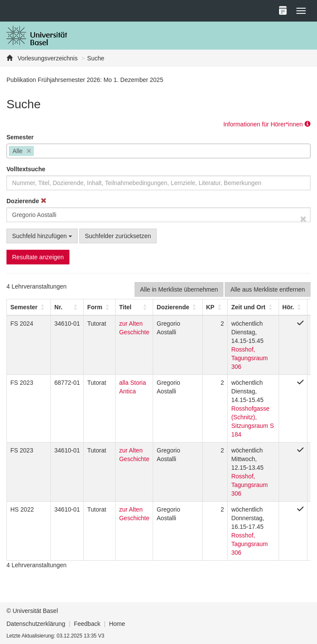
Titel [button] (125, 307)
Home (117, 624)
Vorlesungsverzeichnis (47, 58)
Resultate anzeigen (38, 257)
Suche (96, 58)
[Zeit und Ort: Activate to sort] (253, 307)
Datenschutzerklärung (36, 624)
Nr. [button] (58, 307)
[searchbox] (38, 152)
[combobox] (158, 151)
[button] (24, 307)
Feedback (87, 624)
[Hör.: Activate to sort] (293, 307)
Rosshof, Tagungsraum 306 (250, 358)
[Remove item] (29, 151)
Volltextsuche (26, 169)
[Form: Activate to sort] (100, 307)
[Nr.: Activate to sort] (67, 307)
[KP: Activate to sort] (215, 307)
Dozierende (27, 201)
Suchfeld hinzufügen (42, 236)
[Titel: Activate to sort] (134, 307)
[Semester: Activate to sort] (29, 307)
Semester (20, 137)
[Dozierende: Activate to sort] (178, 307)
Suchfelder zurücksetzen (118, 236)
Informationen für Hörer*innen (267, 124)
